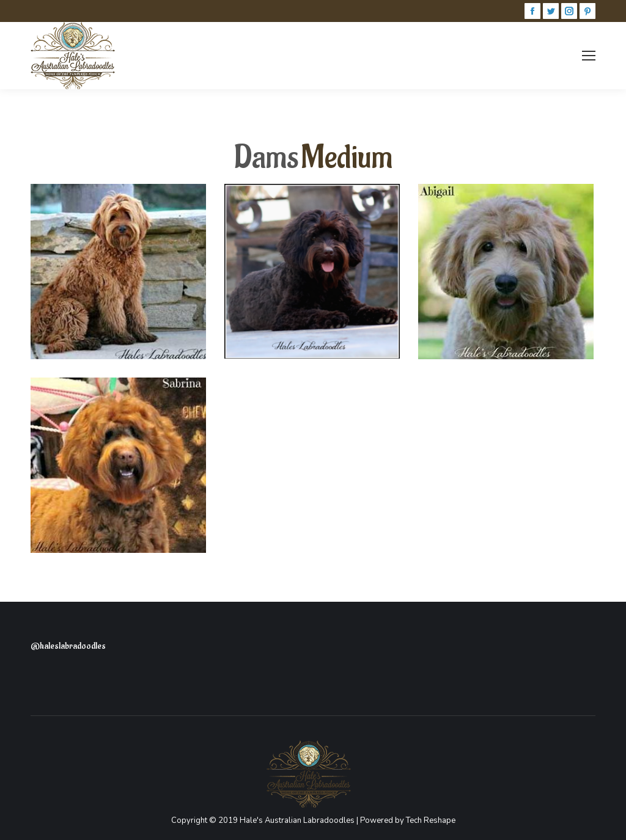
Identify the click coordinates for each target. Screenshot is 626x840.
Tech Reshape (431, 820)
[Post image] (118, 272)
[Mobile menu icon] (589, 56)
